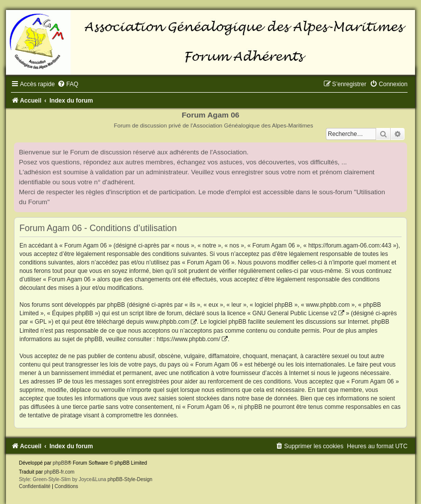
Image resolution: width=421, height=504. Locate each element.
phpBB (60, 463)
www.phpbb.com (167, 322)
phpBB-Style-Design (130, 479)
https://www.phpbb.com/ (188, 339)
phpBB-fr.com (60, 472)
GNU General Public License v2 (295, 313)
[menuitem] (68, 84)
